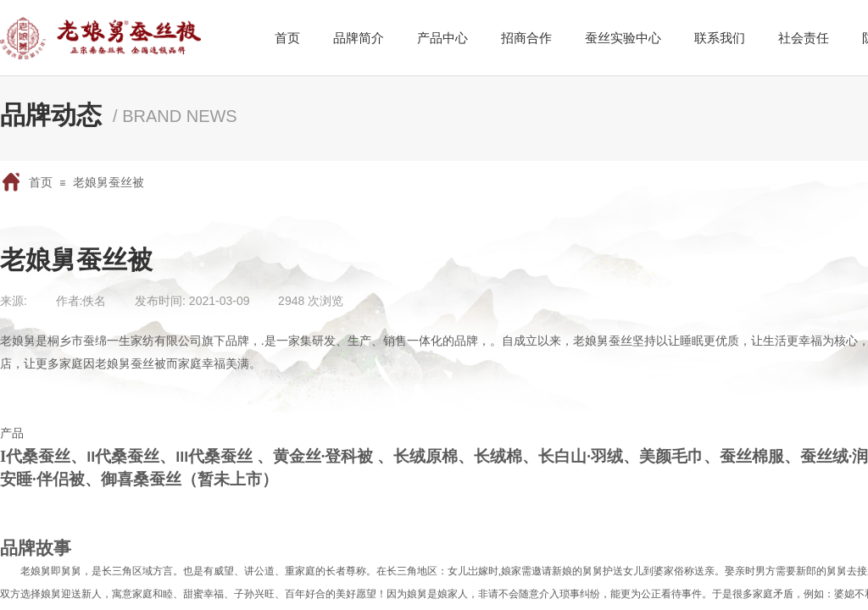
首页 (41, 182)
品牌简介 (359, 38)
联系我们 (720, 38)
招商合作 (526, 38)
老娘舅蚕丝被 (108, 182)
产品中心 (442, 38)
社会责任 (804, 38)
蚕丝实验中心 (623, 38)
